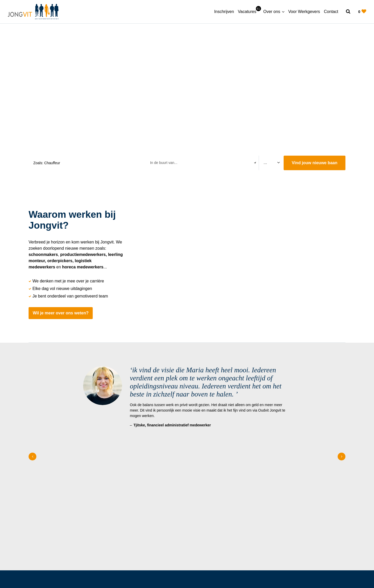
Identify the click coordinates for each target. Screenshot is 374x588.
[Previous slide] (32, 397)
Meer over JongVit (326, 480)
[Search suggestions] (86, 163)
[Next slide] (342, 397)
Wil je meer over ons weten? (61, 313)
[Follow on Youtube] (65, 562)
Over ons (272, 12)
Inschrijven (224, 12)
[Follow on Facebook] (42, 562)
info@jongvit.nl (211, 508)
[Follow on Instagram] (31, 562)
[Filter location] (255, 163)
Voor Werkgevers (304, 12)
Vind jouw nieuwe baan (315, 163)
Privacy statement (314, 562)
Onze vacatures (326, 494)
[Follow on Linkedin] (53, 562)
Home (102, 487)
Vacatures (249, 11)
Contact (331, 12)
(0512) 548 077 (212, 501)
